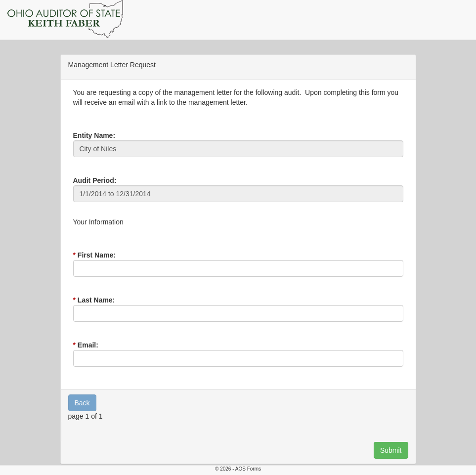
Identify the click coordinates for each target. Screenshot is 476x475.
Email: (88, 345)
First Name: (97, 255)
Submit (391, 450)
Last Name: (96, 300)
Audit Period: (95, 180)
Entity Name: (94, 135)
